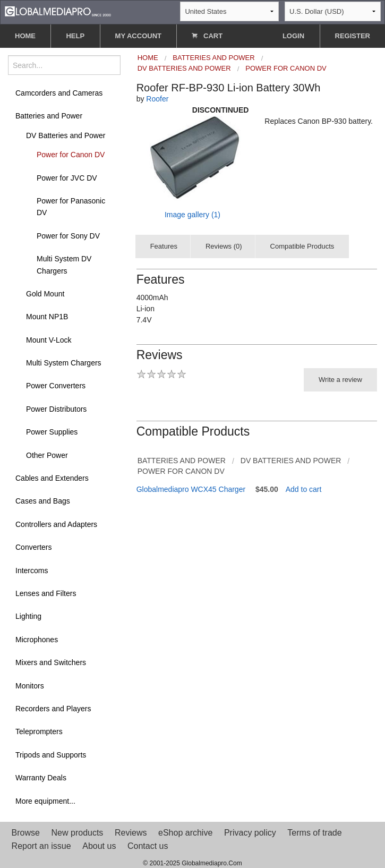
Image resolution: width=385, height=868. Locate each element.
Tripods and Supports (51, 755)
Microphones (37, 640)
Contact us (148, 846)
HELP (75, 36)
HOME (25, 36)
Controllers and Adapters (56, 524)
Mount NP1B (47, 317)
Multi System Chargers (64, 363)
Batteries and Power (49, 116)
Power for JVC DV (67, 178)
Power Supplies (52, 432)
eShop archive (185, 833)
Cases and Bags (43, 501)
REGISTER (353, 36)
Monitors (30, 686)
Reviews (131, 833)
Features (164, 246)
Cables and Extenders (52, 478)
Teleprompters (39, 731)
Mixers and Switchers (51, 662)
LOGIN (293, 36)
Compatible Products (302, 246)
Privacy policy (250, 833)
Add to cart (304, 489)
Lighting (28, 616)
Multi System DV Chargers (64, 265)
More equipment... (45, 801)
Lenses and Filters (46, 593)
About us (99, 846)
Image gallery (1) (192, 215)
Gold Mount (45, 294)
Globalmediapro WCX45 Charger (191, 489)
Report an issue (41, 846)
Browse (26, 833)
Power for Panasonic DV (71, 207)
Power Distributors (56, 409)
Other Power (47, 455)
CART (207, 36)
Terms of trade (314, 833)
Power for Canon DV (71, 155)
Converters (33, 547)
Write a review (340, 380)
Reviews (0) (224, 246)
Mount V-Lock (49, 340)
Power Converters (56, 386)
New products (78, 833)
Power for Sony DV (68, 236)
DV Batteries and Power (66, 135)
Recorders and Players (53, 709)
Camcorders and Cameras (59, 93)
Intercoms (32, 571)
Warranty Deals (41, 778)
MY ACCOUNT (138, 36)
